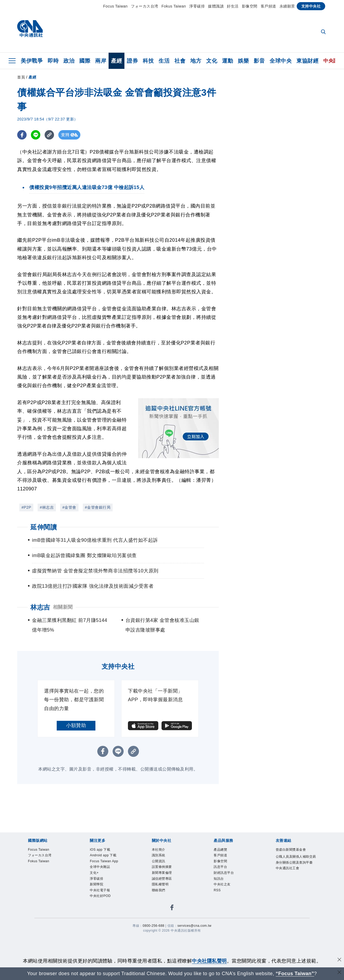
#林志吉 (47, 507)
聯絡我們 (159, 890)
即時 (53, 61)
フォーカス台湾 (145, 6)
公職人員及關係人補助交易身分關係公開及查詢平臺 (296, 860)
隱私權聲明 (160, 884)
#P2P (26, 507)
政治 (69, 61)
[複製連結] (49, 135)
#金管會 (69, 507)
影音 (259, 61)
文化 (212, 61)
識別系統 (159, 855)
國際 (85, 61)
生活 (164, 61)
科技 (148, 61)
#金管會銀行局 (98, 507)
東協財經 (307, 61)
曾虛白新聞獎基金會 (291, 850)
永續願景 (287, 6)
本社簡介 (159, 850)
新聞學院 (96, 884)
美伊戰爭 (32, 61)
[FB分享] (22, 135)
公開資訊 (159, 861)
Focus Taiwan (115, 6)
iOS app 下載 (100, 850)
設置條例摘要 (162, 867)
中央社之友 (222, 884)
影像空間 (250, 6)
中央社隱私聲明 (209, 961)
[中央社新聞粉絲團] (172, 908)
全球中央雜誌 (100, 867)
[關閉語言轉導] (339, 973)
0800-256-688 (154, 926)
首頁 (21, 77)
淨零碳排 (197, 6)
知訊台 (219, 879)
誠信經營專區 (162, 879)
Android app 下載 (103, 855)
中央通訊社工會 (288, 868)
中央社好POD (100, 896)
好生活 (233, 6)
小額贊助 (76, 725)
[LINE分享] (36, 135)
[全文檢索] (324, 32)
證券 (132, 61)
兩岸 (101, 61)
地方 (196, 61)
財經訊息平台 (224, 873)
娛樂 (243, 61)
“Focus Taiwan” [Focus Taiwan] (295, 974)
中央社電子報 (100, 890)
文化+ (94, 873)
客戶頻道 (268, 6)
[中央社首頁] (30, 30)
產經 (117, 61)
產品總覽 (220, 850)
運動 (227, 61)
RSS (217, 890)
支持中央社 (311, 6)
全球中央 (281, 61)
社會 (180, 61)
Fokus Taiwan (174, 6)
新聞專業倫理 (162, 873)
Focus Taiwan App (104, 861)
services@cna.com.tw (194, 926)
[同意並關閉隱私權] (339, 960)
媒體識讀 (216, 6)
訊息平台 (220, 867)
